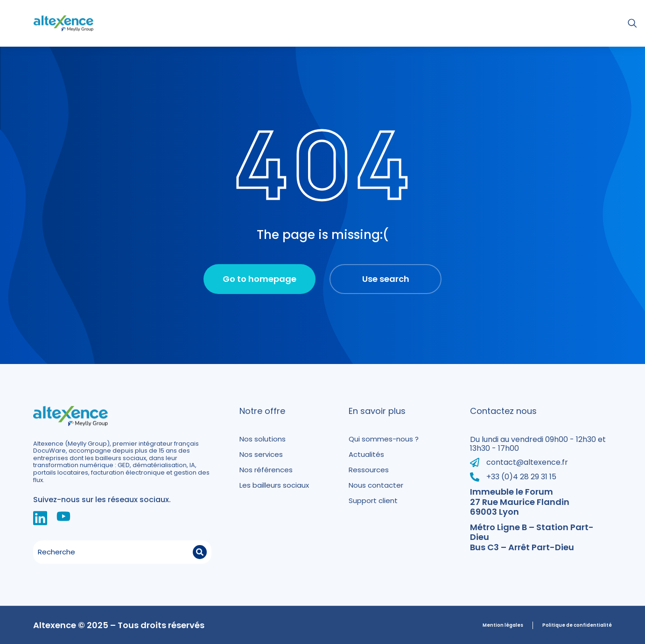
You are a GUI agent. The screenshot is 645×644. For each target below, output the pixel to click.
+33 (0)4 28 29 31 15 (521, 477)
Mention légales (503, 625)
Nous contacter (376, 485)
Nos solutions (263, 439)
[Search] (200, 552)
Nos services (261, 454)
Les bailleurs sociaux (274, 485)
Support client (373, 500)
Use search (386, 279)
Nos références (266, 470)
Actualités (366, 454)
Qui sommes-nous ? (384, 439)
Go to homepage (259, 279)
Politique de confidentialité (577, 625)
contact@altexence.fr (527, 462)
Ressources (369, 470)
